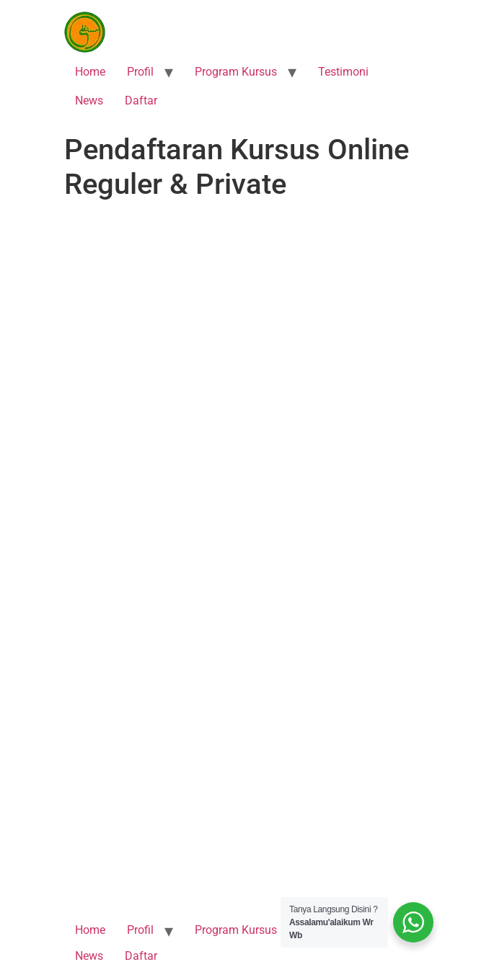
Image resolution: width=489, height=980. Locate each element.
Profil (140, 72)
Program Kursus (236, 72)
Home (90, 72)
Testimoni (343, 72)
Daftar (141, 101)
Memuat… (244, 550)
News (89, 101)
